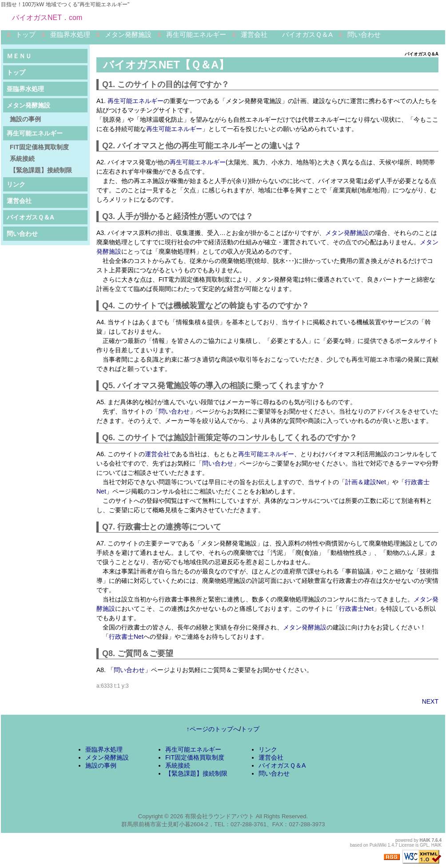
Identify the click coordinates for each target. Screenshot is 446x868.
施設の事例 (25, 119)
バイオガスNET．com (47, 18)
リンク (16, 184)
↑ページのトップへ (213, 729)
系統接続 (22, 159)
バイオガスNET (141, 65)
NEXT (430, 701)
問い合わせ (364, 34)
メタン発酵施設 (128, 34)
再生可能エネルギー (196, 34)
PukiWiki (378, 845)
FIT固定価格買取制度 (39, 147)
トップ (26, 34)
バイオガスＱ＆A (307, 34)
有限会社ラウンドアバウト (219, 816)
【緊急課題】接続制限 (41, 170)
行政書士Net (356, 609)
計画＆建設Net (366, 482)
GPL (424, 845)
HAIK (425, 840)
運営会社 (254, 34)
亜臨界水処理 (70, 34)
